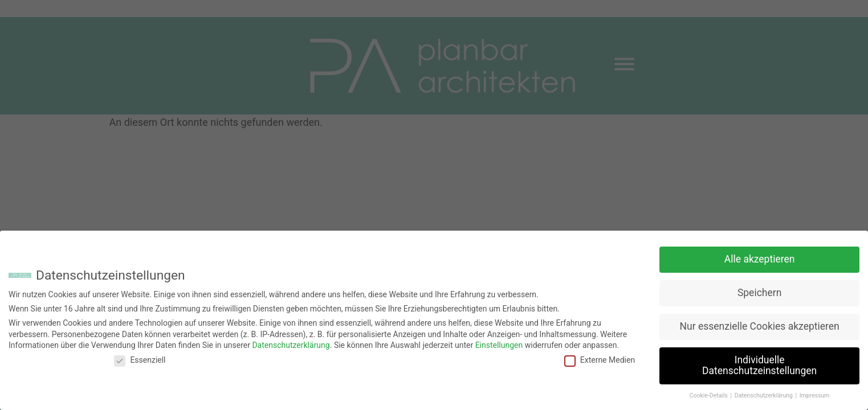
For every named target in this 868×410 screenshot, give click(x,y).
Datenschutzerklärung (291, 342)
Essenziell (140, 357)
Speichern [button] (759, 290)
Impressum (815, 393)
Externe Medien (600, 357)
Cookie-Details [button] (710, 393)
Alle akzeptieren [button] (760, 256)
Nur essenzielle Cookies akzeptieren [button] (760, 323)
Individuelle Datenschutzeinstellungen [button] (759, 363)
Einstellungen (499, 342)
